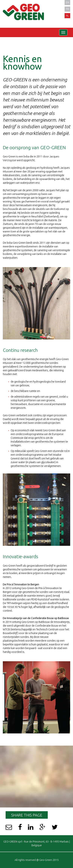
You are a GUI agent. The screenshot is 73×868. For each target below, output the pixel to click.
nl (67, 16)
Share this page (27, 815)
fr (67, 9)
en (67, 2)
